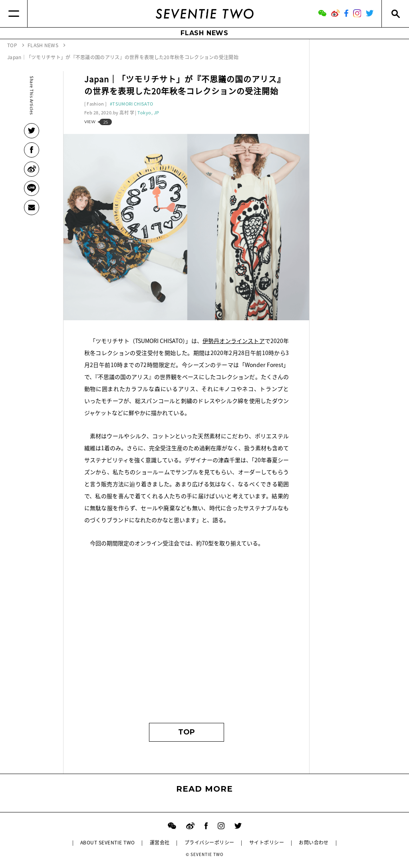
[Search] (395, 14)
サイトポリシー (267, 842)
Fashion (95, 104)
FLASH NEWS (204, 33)
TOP (187, 732)
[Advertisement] (187, 639)
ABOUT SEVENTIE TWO (108, 842)
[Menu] (14, 14)
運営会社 (160, 842)
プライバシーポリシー (209, 842)
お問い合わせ (314, 842)
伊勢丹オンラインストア (234, 341)
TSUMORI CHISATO (133, 104)
